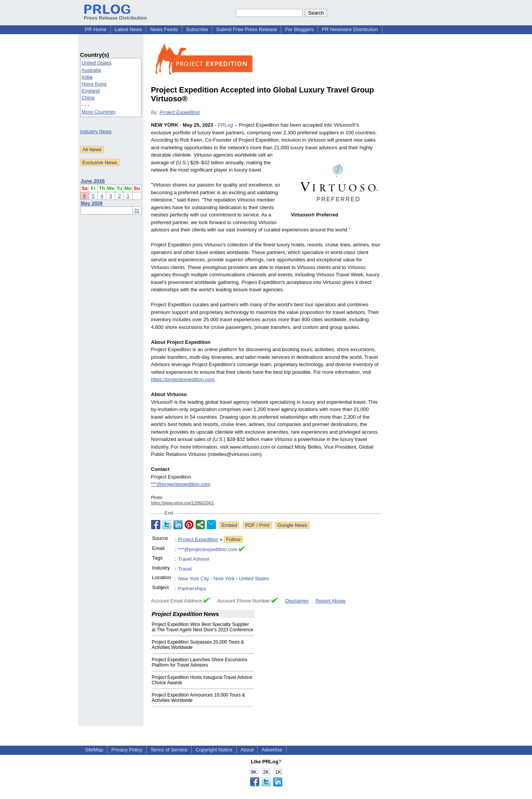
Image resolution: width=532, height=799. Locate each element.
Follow (234, 539)
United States (97, 63)
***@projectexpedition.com (181, 484)
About (247, 750)
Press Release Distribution (116, 15)
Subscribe (197, 29)
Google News (292, 525)
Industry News (96, 131)
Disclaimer (297, 601)
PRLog (225, 125)
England (91, 91)
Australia (91, 70)
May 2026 (92, 203)
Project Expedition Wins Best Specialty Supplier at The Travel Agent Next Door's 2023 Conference (203, 627)
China (88, 98)
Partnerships (192, 589)
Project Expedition (180, 112)
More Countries (99, 112)
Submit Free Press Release (246, 29)
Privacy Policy (127, 750)
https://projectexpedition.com (183, 379)
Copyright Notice (214, 750)
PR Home (96, 29)
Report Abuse (331, 601)
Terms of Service (169, 750)
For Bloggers (299, 29)
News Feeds (164, 29)
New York (224, 579)
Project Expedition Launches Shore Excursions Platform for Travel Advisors (200, 662)
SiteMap (94, 750)
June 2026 (93, 181)
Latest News (128, 29)
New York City (194, 579)
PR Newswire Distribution (350, 29)
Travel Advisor (194, 559)
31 (137, 210)
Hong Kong (94, 84)
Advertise (272, 750)
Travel (185, 569)
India (87, 77)
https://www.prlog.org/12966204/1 (183, 503)
